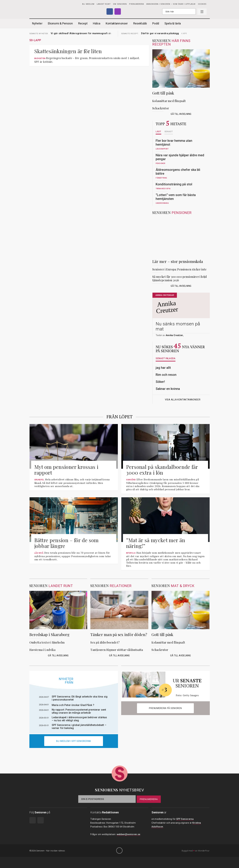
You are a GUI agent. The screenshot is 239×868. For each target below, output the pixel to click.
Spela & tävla (173, 23)
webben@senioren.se (129, 834)
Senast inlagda (166, 358)
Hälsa (97, 23)
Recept (83, 23)
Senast (169, 132)
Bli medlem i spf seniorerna (74, 741)
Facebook (110, 11)
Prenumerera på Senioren (165, 708)
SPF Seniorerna (185, 819)
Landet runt (104, 4)
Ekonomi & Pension (60, 23)
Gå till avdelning (181, 114)
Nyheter (37, 23)
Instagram (118, 11)
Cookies (202, 4)
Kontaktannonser (117, 23)
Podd (156, 23)
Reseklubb (140, 23)
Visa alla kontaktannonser (181, 400)
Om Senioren (120, 4)
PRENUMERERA (137, 4)
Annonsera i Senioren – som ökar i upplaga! (171, 4)
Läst (158, 132)
